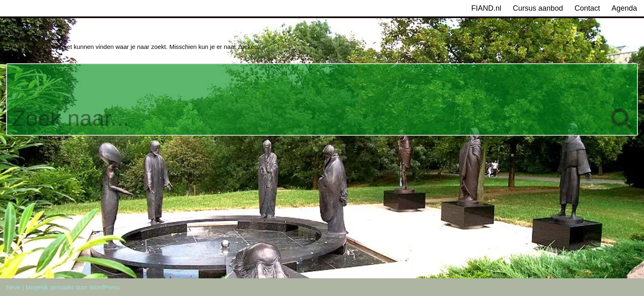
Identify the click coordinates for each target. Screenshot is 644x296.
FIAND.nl (486, 8)
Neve (13, 287)
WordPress (104, 287)
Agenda (624, 8)
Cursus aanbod (538, 8)
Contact (587, 8)
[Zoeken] (306, 99)
